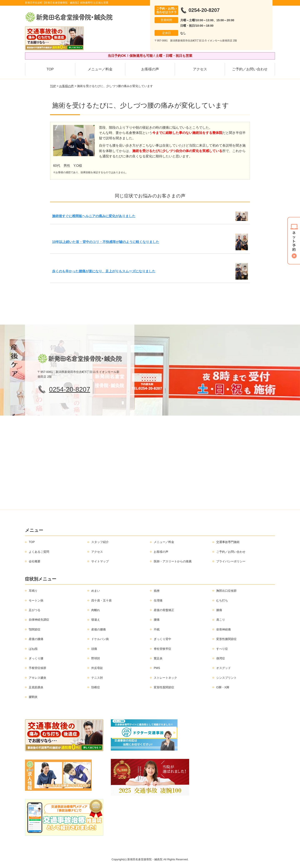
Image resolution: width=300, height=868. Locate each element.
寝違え (96, 620)
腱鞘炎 (33, 697)
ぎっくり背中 (162, 639)
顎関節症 (35, 629)
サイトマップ (100, 561)
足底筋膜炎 (36, 687)
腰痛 (157, 620)
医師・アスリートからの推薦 (173, 561)
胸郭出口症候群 (226, 591)
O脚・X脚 (223, 687)
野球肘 (96, 658)
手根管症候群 (37, 668)
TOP (50, 69)
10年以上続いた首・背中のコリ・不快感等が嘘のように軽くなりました (106, 242)
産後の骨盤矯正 (164, 610)
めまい (96, 591)
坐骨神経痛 (224, 629)
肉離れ (96, 610)
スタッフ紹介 (100, 542)
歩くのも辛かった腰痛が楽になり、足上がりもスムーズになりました (104, 271)
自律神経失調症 (39, 620)
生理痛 (158, 600)
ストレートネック (165, 678)
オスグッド (224, 668)
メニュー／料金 (100, 69)
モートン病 (36, 600)
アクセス (200, 69)
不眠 (157, 629)
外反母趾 (97, 668)
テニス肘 (97, 678)
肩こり (221, 620)
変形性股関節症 (164, 687)
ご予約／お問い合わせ (250, 69)
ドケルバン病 (100, 639)
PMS (157, 668)
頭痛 (94, 649)
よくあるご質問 (39, 552)
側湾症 (221, 658)
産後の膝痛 (36, 639)
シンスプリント (226, 678)
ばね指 (33, 649)
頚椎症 (96, 687)
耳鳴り (33, 591)
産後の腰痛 (99, 629)
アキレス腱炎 (37, 678)
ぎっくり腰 (36, 658)
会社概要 (35, 561)
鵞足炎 (158, 658)
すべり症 (222, 649)
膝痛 (219, 610)
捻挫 (157, 591)
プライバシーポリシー (231, 561)
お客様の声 (150, 69)
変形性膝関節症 (226, 639)
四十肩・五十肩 (101, 600)
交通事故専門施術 (228, 542)
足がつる (35, 610)
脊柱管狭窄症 (162, 649)
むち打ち (222, 600)
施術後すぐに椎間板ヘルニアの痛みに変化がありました (94, 216)
